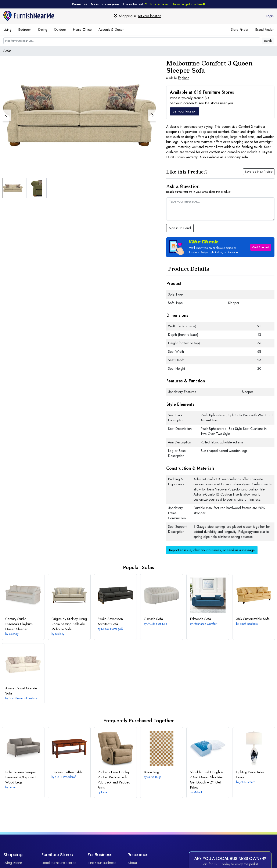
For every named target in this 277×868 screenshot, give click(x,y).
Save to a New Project (259, 172)
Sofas (7, 51)
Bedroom (25, 30)
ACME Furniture (157, 624)
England (184, 78)
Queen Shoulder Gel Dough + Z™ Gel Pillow (206, 780)
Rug (151, 772)
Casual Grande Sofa (21, 691)
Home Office (82, 30)
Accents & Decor (111, 30)
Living (7, 30)
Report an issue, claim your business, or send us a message (212, 550)
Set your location (185, 111)
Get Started (261, 247)
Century (14, 634)
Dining (43, 30)
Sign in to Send (180, 228)
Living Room (13, 863)
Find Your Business (102, 863)
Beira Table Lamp (250, 775)
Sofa (153, 619)
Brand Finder (264, 30)
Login (270, 16)
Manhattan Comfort (205, 624)
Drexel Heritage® (112, 629)
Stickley (60, 634)
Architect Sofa (110, 621)
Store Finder (240, 30)
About (132, 863)
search (268, 41)
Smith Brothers (249, 624)
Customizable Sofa (253, 619)
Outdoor (60, 30)
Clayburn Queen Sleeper (19, 624)
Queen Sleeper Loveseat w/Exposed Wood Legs (21, 777)
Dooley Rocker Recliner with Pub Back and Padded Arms (114, 780)
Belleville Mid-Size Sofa (69, 624)
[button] (152, 105)
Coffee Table (67, 772)
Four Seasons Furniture (23, 698)
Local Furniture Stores (59, 863)
